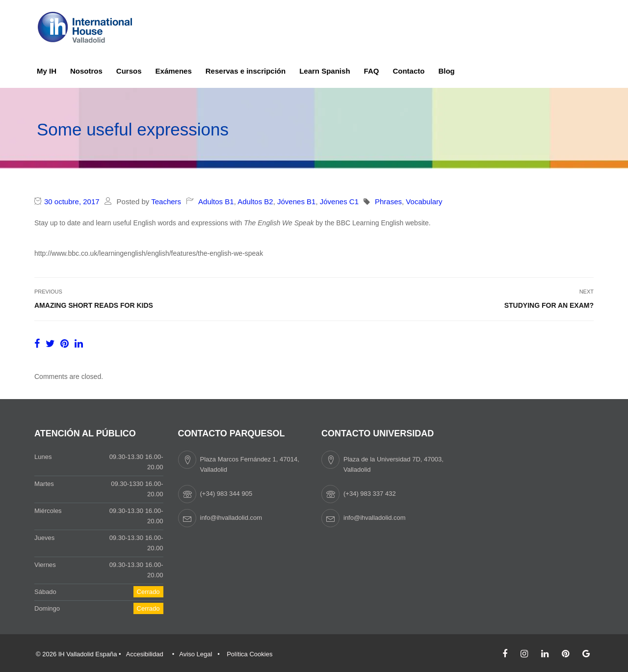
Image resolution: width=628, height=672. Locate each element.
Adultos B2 (255, 202)
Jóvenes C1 (339, 202)
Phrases (388, 202)
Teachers (166, 202)
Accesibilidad (145, 654)
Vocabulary (424, 202)
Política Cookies (249, 654)
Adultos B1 (216, 202)
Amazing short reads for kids (94, 305)
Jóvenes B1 (296, 202)
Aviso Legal (196, 654)
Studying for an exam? (549, 305)
